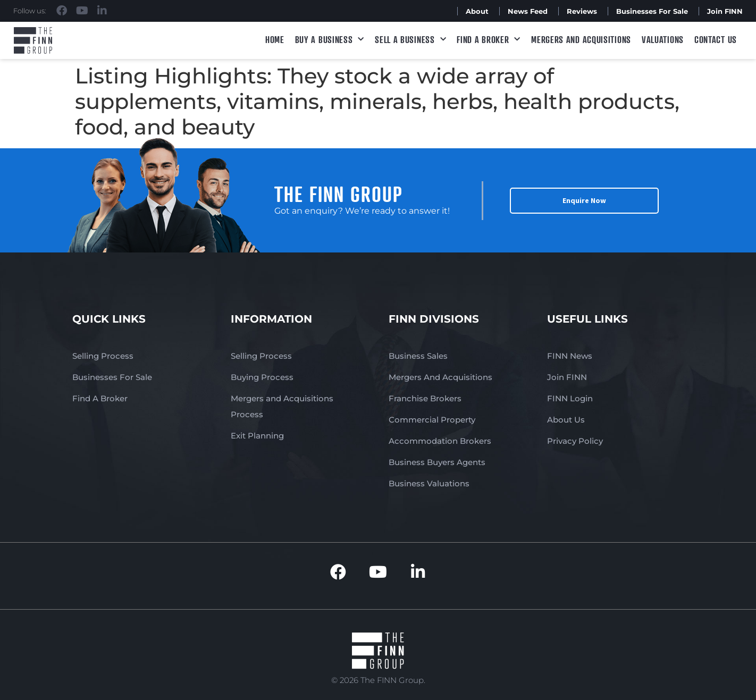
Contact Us (716, 39)
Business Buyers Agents (437, 462)
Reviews (582, 11)
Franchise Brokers (425, 398)
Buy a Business (330, 40)
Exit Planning (257, 436)
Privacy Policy (575, 441)
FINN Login (570, 398)
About (477, 11)
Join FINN (725, 11)
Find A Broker (489, 40)
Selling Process (103, 356)
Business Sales (418, 356)
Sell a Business (410, 40)
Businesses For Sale (652, 11)
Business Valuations (429, 483)
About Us (566, 420)
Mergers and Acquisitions (581, 39)
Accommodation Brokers (440, 441)
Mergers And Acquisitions (440, 377)
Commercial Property (432, 420)
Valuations (663, 39)
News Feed (528, 11)
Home (275, 39)
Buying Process (262, 377)
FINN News (570, 356)
